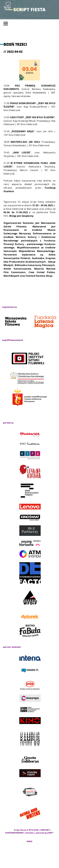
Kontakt (30, 833)
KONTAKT (45, 830)
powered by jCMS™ (45, 833)
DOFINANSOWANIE (14, 833)
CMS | (11, 830)
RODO (30, 841)
